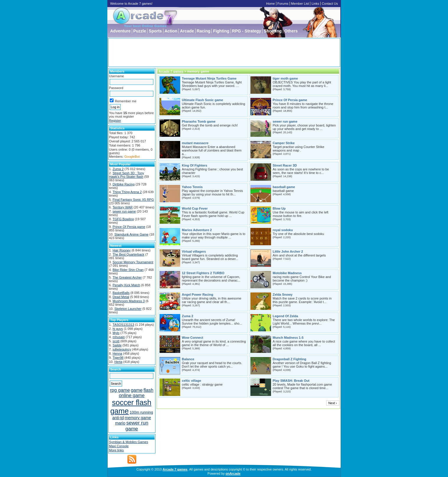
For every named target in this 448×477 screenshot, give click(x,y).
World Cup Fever (195, 208)
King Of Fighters (195, 165)
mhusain (119, 337)
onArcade (233, 473)
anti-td (118, 418)
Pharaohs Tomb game (199, 121)
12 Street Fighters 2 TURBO (203, 273)
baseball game (284, 187)
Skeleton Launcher (128, 309)
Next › (333, 403)
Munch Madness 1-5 (288, 338)
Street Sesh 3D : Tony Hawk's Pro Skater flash (127, 175)
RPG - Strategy (247, 31)
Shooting (273, 31)
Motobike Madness (287, 273)
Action (171, 31)
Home (270, 4)
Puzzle (140, 31)
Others (291, 31)
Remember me (123, 101)
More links (116, 450)
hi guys (118, 329)
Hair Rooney (122, 250)
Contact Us (330, 4)
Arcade (187, 31)
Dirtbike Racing (124, 184)
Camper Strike (284, 143)
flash (148, 390)
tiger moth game (285, 78)
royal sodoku (283, 230)
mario (120, 423)
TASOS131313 (123, 325)
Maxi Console (119, 446)
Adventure (120, 31)
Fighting (221, 31)
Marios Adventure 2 (197, 230)
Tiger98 (118, 358)
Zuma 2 (118, 169)
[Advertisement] (224, 52)
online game (132, 395)
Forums (283, 4)
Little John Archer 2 (288, 251)
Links (315, 4)
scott (116, 341)
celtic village (192, 381)
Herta (118, 362)
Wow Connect (193, 338)
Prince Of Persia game (129, 227)
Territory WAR (123, 207)
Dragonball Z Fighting (290, 359)
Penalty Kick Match (127, 285)
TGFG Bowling (123, 219)
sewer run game (124, 211)
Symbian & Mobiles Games (129, 442)
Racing (204, 31)
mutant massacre (195, 143)
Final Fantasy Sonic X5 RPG (133, 200)
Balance (188, 359)
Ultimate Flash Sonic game (203, 100)
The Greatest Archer (127, 277)
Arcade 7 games (171, 71)
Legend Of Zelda (285, 316)
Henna (117, 353)
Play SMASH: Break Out (291, 381)
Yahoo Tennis (192, 187)
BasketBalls (121, 293)
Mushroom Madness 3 (129, 301)
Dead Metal (121, 297)
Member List (300, 4)
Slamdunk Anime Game (132, 234)
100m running (142, 412)
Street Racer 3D (285, 165)
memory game (138, 418)
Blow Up (279, 208)
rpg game (120, 390)
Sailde (117, 345)
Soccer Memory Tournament (133, 262)
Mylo (116, 333)
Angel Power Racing (198, 295)
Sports (155, 31)
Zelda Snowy (283, 295)
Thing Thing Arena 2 (127, 192)
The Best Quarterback (129, 254)
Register (115, 121)
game (137, 390)
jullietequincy (122, 349)
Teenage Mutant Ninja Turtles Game (209, 78)
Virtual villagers (194, 251)
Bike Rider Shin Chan (128, 270)
